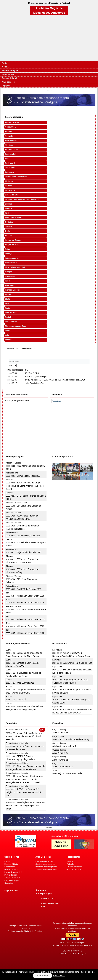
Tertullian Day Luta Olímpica (36, 377)
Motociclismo (11, 263)
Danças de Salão (12, 195)
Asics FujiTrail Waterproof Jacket (68, 773)
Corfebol (9, 186)
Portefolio (70, 864)
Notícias (6, 67)
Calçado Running (59, 730)
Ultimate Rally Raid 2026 (29, 476)
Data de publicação (15, 370)
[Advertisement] (49, 38)
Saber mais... (59, 976)
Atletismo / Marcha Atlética (17, 503)
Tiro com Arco (11, 322)
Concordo (43, 976)
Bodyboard (10, 163)
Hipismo (9, 236)
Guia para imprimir (74, 870)
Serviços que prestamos (45, 864)
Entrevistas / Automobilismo (17, 763)
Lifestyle (9, 254)
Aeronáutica (10, 127)
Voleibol (9, 340)
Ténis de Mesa (11, 313)
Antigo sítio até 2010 (13, 878)
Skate (8, 299)
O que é (70, 861)
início (18, 349)
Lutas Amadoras (12, 258)
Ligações (6, 86)
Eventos (9, 208)
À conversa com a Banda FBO (78, 663)
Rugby (8, 294)
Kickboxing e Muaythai (15, 267)
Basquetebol (11, 154)
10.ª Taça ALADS (32, 373)
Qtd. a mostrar (9, 364)
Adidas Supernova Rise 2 (64, 746)
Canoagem (10, 172)
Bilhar (8, 159)
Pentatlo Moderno (13, 290)
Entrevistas (57, 660)
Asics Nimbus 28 (60, 733)
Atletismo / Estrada (14, 463)
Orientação (10, 276)
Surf (7, 304)
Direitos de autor (11, 870)
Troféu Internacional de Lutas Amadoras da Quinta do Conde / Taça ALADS (55, 380)
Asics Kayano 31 (60, 760)
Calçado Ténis (58, 736)
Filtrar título (9, 359)
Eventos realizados (74, 867)
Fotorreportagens (10, 71)
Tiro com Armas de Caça (16, 326)
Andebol (9, 131)
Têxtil (55, 770)
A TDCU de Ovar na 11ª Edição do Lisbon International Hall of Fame (23, 792)
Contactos (8, 883)
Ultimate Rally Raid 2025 (29, 536)
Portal (5, 63)
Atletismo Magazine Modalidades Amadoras (25, 931)
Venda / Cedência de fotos (46, 870)
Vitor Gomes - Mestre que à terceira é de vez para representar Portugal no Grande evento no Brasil (24, 779)
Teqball (8, 317)
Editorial (8, 861)
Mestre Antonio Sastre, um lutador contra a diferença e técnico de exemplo (24, 736)
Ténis (7, 308)
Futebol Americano (13, 217)
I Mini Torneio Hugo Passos (36, 383)
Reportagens (8, 74)
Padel (8, 281)
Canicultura (10, 168)
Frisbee (8, 213)
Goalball (9, 227)
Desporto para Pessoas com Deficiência (22, 199)
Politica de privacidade (13, 872)
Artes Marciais (11, 141)
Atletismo (9, 145)
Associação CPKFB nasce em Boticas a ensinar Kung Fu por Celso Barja (25, 806)
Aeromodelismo (12, 122)
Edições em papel (12, 880)
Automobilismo (12, 150)
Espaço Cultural (9, 78)
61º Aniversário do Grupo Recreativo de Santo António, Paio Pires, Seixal (25, 486)
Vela (7, 335)
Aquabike (9, 136)
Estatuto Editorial (11, 864)
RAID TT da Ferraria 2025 (29, 589)
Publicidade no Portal (44, 861)
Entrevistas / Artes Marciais (17, 730)
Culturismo (10, 190)
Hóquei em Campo (13, 240)
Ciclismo (9, 181)
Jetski (8, 249)
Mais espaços (8, 82)
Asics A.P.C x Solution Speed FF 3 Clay (71, 739)
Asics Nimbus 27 (60, 753)
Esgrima (9, 204)
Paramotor (10, 285)
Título (27, 370)
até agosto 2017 (48, 898)
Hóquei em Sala (12, 245)
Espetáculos (57, 650)
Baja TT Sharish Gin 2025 (29, 552)
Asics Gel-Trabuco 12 (63, 767)
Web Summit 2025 (25, 683)
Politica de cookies (12, 875)
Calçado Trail (58, 764)
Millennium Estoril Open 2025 (31, 596)
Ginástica (9, 222)
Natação (9, 272)
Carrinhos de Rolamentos (16, 177)
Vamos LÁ (22, 700)
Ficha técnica (10, 867)
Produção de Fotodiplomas (46, 867)
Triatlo (8, 331)
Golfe (7, 231)
